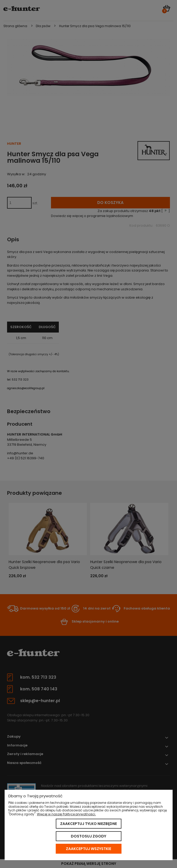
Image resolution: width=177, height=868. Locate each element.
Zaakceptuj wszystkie (89, 849)
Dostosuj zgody (89, 836)
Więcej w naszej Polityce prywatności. (66, 814)
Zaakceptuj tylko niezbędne (89, 824)
